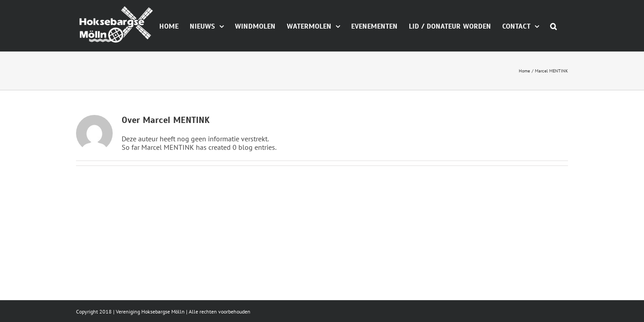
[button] (565, 66)
